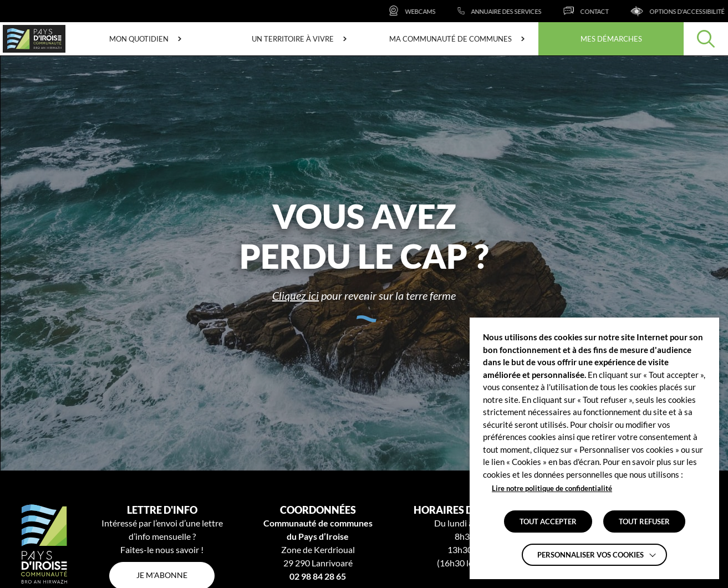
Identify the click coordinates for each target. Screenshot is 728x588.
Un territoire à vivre (293, 39)
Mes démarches (611, 39)
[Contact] (602, 11)
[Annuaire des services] (515, 11)
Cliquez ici (296, 295)
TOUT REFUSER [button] (644, 521)
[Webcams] (428, 11)
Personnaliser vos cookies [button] (590, 555)
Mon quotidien (139, 39)
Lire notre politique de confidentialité (552, 488)
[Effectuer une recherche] (706, 39)
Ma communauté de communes (450, 39)
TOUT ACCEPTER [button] (548, 521)
